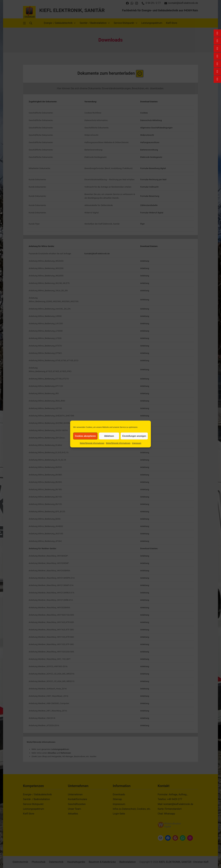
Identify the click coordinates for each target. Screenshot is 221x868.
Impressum (137, 443)
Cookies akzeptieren (85, 436)
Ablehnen (109, 436)
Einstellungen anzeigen (134, 436)
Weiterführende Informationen (92, 443)
